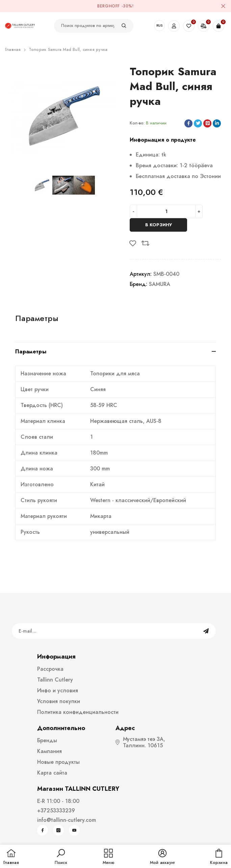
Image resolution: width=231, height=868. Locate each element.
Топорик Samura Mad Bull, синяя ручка (68, 50)
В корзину (159, 225)
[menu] (109, 857)
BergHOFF (109, 6)
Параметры (37, 318)
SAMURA (160, 284)
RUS (159, 25)
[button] (61, 857)
